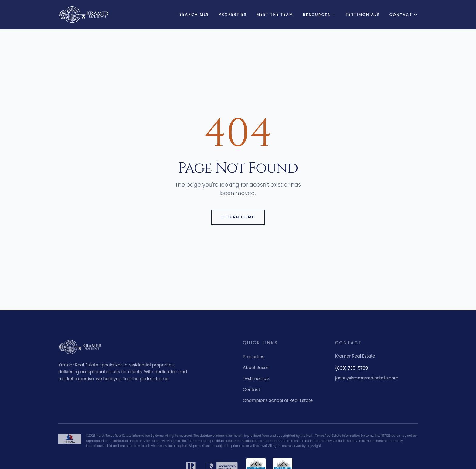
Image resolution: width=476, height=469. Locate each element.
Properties (233, 15)
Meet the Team (275, 15)
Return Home (238, 217)
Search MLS (194, 15)
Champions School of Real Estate (278, 400)
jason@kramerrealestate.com (367, 378)
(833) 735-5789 (352, 368)
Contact (404, 15)
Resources (320, 15)
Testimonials (363, 15)
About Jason (256, 368)
